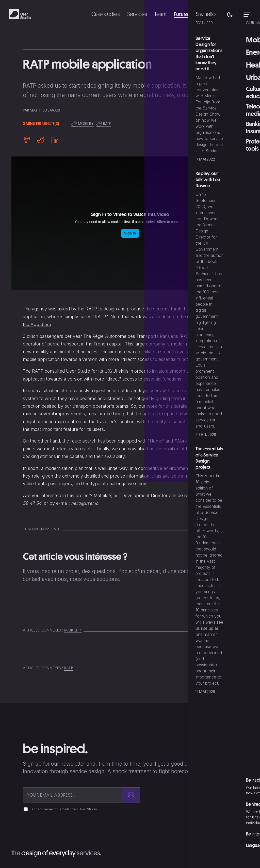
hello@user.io (85, 503)
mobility (82, 124)
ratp (104, 124)
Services (134, 14)
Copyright (205, 853)
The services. (60, 853)
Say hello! (205, 14)
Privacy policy (234, 853)
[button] (230, 14)
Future (179, 14)
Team (158, 14)
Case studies (102, 14)
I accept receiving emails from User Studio (63, 809)
